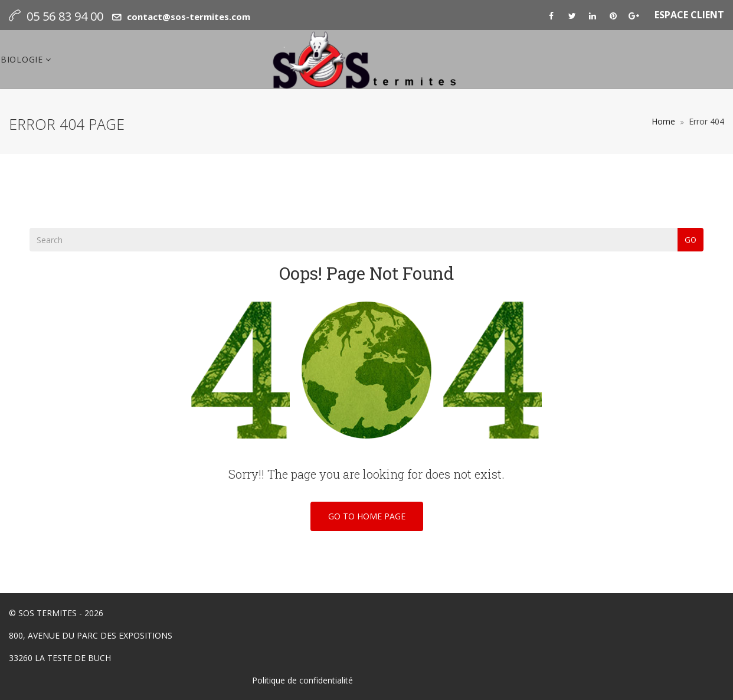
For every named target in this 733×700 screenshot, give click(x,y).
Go (691, 240)
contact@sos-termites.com (189, 17)
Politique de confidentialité (302, 680)
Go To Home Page (367, 516)
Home (663, 121)
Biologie (23, 59)
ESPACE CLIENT (689, 15)
